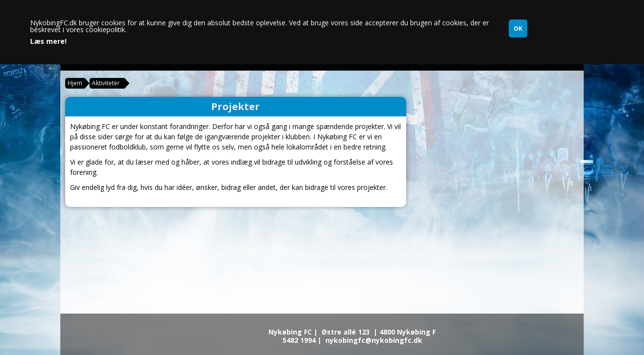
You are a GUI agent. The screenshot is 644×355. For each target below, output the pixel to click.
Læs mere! (48, 41)
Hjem (75, 83)
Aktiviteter (106, 83)
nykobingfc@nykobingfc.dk (374, 340)
